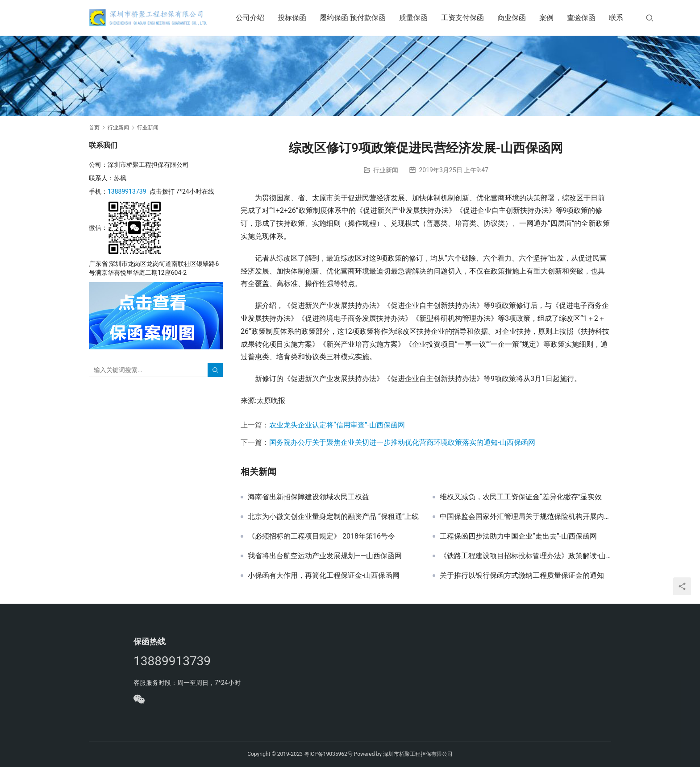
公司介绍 (252, 18)
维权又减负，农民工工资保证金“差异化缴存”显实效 (521, 497)
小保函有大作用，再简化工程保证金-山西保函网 (324, 576)
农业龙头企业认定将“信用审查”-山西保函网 (337, 425)
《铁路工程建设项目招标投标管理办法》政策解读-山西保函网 (525, 556)
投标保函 (294, 18)
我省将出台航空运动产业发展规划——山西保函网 (325, 556)
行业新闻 (386, 170)
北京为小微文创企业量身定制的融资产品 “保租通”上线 (333, 517)
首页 (94, 128)
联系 (618, 18)
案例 (548, 18)
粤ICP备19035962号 (328, 754)
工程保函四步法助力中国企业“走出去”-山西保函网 (518, 536)
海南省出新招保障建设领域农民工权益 (308, 497)
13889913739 (127, 191)
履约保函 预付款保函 (354, 18)
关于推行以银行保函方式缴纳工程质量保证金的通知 (522, 576)
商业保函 (513, 18)
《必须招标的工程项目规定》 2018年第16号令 (321, 536)
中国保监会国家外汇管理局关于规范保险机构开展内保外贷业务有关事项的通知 (525, 517)
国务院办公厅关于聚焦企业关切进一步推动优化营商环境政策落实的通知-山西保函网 (402, 442)
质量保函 (415, 18)
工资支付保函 (464, 18)
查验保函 (583, 18)
